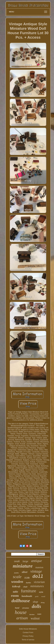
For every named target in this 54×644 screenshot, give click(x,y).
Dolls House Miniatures (28, 629)
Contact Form (28, 633)
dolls (36, 606)
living (43, 602)
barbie (29, 583)
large (25, 561)
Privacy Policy (28, 636)
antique (37, 561)
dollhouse (21, 601)
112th (27, 578)
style (41, 592)
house (21, 612)
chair (25, 587)
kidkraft (16, 586)
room (15, 596)
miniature (23, 566)
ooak (17, 561)
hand (17, 608)
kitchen (32, 614)
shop (35, 602)
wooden (17, 582)
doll (38, 577)
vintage (36, 571)
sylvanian (26, 608)
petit (37, 596)
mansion (39, 567)
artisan (22, 618)
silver (25, 572)
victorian (39, 582)
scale (17, 577)
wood (43, 596)
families (16, 573)
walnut (35, 618)
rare (39, 614)
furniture (28, 591)
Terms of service (28, 640)
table (15, 592)
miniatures (37, 586)
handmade (27, 596)
